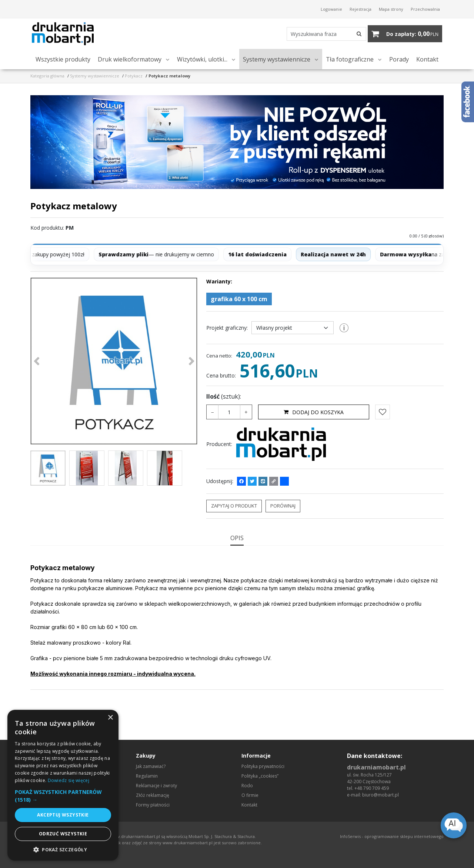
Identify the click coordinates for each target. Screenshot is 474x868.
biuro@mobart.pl (380, 795)
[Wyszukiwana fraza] (309, 37)
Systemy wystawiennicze (277, 66)
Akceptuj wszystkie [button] (63, 815)
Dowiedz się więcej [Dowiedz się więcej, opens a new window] (69, 780)
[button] (237, 544)
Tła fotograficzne (350, 66)
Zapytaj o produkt (234, 512)
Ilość (224, 403)
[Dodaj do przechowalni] (383, 419)
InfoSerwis (350, 836)
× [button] (110, 718)
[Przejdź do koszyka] (412, 37)
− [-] (213, 418)
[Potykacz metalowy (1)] (114, 368)
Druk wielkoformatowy (130, 66)
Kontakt (427, 66)
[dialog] (63, 785)
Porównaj (283, 512)
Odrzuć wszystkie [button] (63, 834)
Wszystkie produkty (63, 66)
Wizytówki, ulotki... (202, 66)
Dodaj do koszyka (314, 419)
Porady (399, 66)
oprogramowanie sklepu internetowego (404, 836)
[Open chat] (454, 825)
